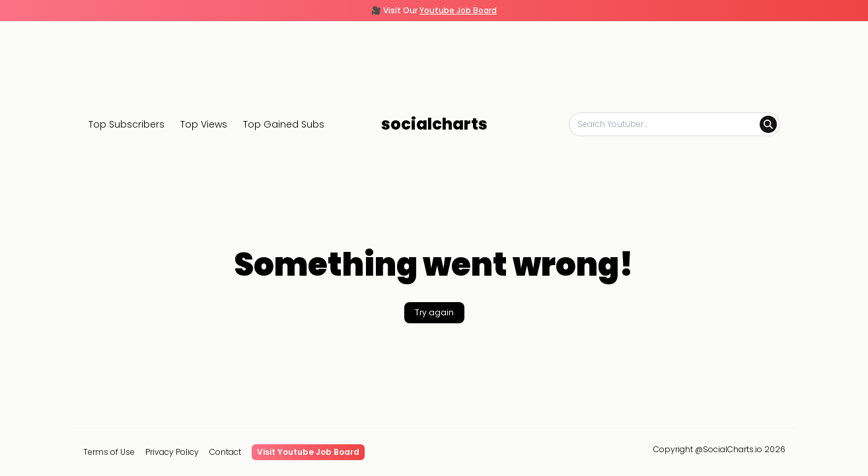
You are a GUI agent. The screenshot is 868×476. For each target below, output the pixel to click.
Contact (225, 452)
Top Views (204, 124)
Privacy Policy (172, 452)
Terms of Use (109, 452)
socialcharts (434, 124)
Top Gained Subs (284, 124)
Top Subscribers (127, 124)
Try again (434, 312)
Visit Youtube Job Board (308, 452)
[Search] (768, 124)
